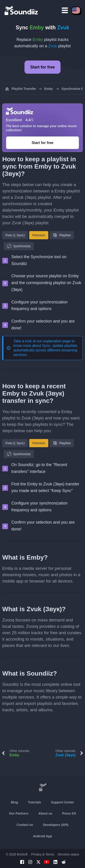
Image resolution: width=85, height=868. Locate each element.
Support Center (63, 802)
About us (45, 813)
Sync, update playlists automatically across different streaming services (45, 350)
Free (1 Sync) (15, 235)
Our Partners (19, 813)
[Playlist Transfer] (22, 10)
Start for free (42, 67)
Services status (68, 854)
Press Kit (69, 813)
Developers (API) (56, 825)
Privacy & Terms (43, 854)
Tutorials (34, 802)
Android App (42, 836)
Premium (39, 235)
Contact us (25, 825)
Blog (14, 802)
